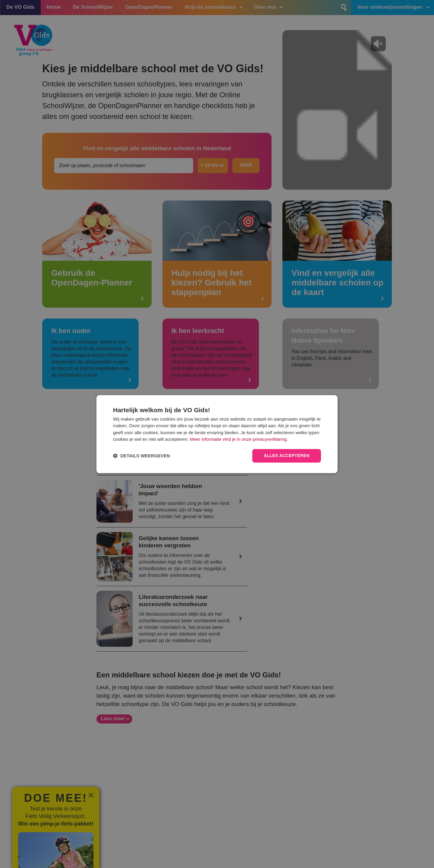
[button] (142, 456)
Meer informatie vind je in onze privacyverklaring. (239, 439)
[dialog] (217, 434)
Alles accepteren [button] (287, 456)
